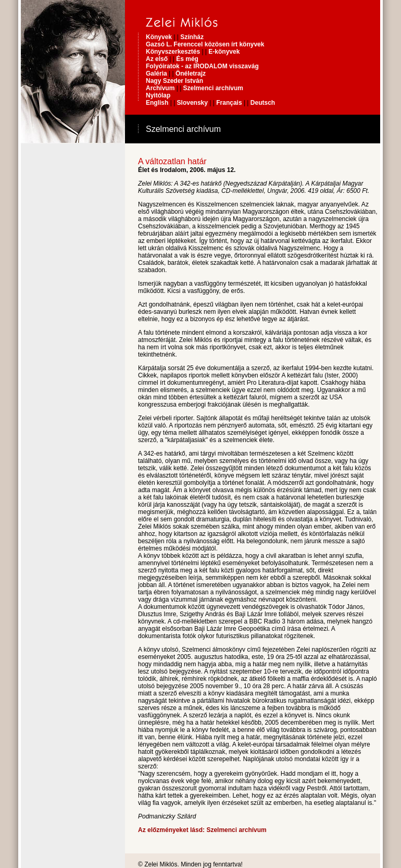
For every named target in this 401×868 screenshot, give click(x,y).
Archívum (160, 88)
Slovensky (192, 103)
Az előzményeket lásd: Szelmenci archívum (202, 830)
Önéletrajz (191, 74)
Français (229, 103)
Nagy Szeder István (174, 81)
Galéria (156, 74)
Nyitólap (158, 95)
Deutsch (263, 103)
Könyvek (159, 37)
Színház (192, 37)
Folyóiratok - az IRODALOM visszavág (202, 66)
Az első (157, 59)
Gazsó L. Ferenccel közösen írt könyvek (205, 44)
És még (187, 59)
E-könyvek (224, 52)
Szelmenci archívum (213, 88)
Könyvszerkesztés (174, 52)
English (157, 103)
